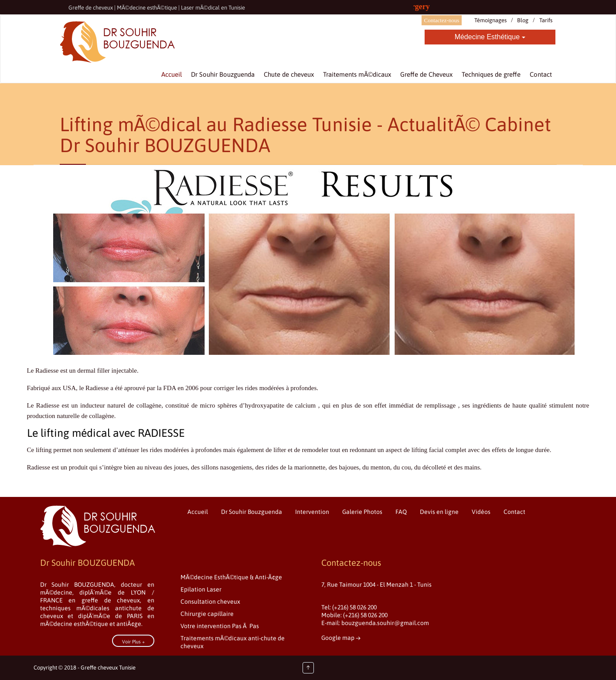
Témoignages (490, 20)
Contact (514, 512)
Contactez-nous (442, 20)
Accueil (198, 512)
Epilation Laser (201, 589)
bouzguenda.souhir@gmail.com (385, 623)
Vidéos (481, 512)
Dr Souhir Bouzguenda (252, 512)
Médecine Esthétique (490, 37)
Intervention (312, 512)
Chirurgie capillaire (207, 614)
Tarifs (546, 20)
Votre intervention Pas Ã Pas (220, 626)
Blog (523, 20)
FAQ (401, 512)
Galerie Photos (362, 512)
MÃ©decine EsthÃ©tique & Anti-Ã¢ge (231, 577)
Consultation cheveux (210, 602)
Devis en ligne (439, 512)
